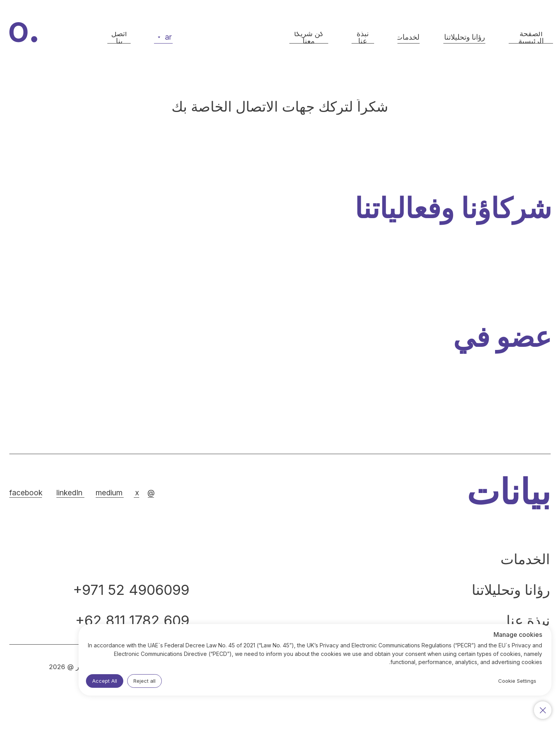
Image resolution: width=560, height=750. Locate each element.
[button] (119, 38)
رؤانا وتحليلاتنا (511, 590)
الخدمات (525, 559)
